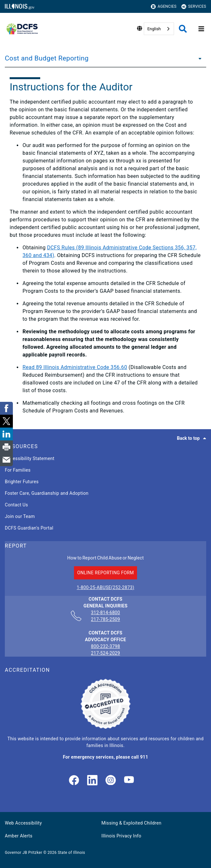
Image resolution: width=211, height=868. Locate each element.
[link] (74, 781)
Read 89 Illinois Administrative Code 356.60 (75, 367)
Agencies (164, 7)
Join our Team (20, 516)
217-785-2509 (106, 619)
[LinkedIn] (92, 781)
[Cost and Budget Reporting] (198, 58)
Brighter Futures (22, 482)
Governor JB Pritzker (23, 853)
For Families (18, 470)
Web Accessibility (23, 823)
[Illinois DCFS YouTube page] (129, 781)
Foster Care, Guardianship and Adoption (47, 493)
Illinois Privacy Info (121, 836)
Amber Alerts (19, 836)
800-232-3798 (106, 646)
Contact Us (16, 505)
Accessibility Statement (30, 458)
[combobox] (159, 29)
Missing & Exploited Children (131, 823)
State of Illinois (71, 853)
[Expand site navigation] (201, 29)
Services (194, 7)
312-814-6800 (106, 613)
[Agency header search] (183, 29)
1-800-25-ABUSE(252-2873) (106, 587)
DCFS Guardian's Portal (29, 528)
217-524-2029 (106, 653)
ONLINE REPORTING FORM (105, 573)
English (154, 29)
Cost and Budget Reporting (47, 58)
